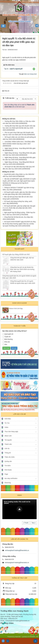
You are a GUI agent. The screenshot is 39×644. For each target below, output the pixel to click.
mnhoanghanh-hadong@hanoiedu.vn (17, 550)
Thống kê (8, 453)
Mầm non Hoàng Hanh (30, 74)
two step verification (11, 478)
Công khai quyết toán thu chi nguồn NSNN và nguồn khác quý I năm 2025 (19, 277)
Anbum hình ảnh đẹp (16, 309)
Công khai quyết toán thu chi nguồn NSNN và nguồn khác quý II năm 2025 (23, 282)
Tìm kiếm (8, 466)
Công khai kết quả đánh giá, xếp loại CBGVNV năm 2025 (22, 259)
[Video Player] (19, 509)
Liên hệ (7, 448)
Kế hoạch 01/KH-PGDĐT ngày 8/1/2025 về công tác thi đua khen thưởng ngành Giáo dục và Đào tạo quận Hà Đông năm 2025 (19, 224)
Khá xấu (6, 342)
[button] (34, 69)
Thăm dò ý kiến (10, 457)
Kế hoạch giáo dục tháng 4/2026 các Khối (16, 254)
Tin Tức (7, 423)
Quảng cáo (8, 461)
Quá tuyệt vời (8, 334)
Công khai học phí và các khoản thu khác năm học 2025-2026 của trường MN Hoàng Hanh (22, 269)
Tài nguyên (8, 440)
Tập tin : (13, 69)
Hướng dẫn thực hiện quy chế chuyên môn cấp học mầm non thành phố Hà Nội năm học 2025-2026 (19, 128)
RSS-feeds (8, 470)
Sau (34, 523)
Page (6, 474)
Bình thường (7, 339)
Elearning (8, 483)
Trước (26, 523)
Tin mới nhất (19, 249)
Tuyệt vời (6, 337)
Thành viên (8, 444)
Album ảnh (8, 436)
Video (6, 427)
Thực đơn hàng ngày (11, 432)
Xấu (5, 345)
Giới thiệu (8, 419)
